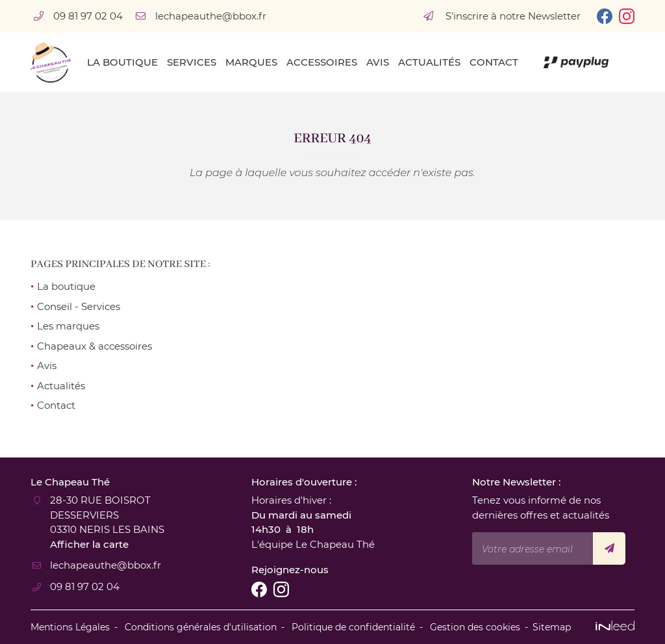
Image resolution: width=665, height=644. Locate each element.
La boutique (122, 62)
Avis (378, 62)
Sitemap (552, 627)
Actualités (429, 62)
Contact (494, 62)
